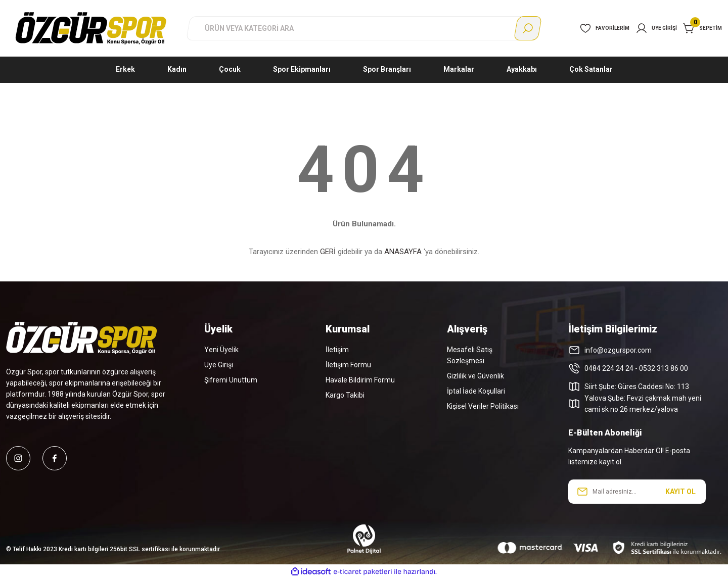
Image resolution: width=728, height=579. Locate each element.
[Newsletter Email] (637, 492)
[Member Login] (656, 28)
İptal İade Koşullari (476, 391)
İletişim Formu (348, 365)
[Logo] (91, 28)
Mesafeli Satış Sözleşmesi (470, 355)
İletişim (337, 350)
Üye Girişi (219, 365)
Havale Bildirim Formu (360, 380)
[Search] (364, 28)
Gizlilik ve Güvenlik (475, 376)
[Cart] (702, 28)
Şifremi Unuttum (231, 380)
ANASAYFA (403, 252)
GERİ (328, 252)
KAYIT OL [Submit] (680, 492)
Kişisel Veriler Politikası (483, 406)
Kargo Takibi (345, 395)
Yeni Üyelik (221, 350)
